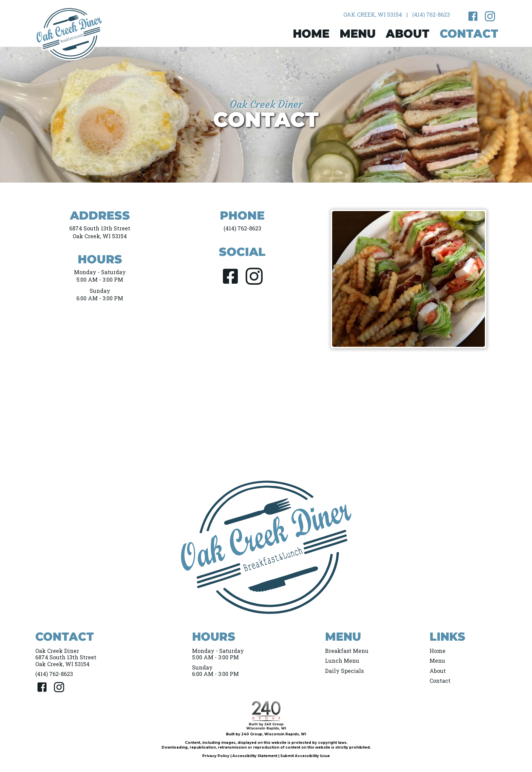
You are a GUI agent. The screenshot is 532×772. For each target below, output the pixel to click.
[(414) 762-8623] (431, 15)
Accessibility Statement (255, 756)
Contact (440, 681)
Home (438, 651)
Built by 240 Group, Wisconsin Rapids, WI (266, 734)
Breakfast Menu (347, 651)
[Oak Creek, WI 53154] (373, 15)
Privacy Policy (216, 756)
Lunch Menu (342, 661)
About (438, 671)
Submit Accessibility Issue (305, 756)
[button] (473, 16)
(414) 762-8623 (242, 228)
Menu (437, 661)
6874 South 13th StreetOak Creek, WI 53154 (100, 232)
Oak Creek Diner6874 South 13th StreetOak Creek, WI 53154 (66, 657)
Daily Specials (344, 671)
